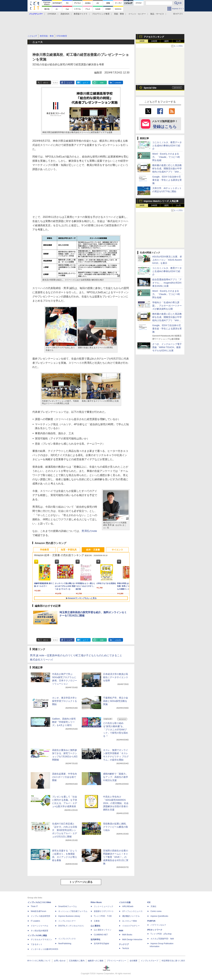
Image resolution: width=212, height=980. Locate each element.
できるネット (37, 944)
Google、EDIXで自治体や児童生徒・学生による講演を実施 (167, 180)
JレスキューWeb (129, 921)
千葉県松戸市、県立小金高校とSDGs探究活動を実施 (116, 701)
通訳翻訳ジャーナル (131, 916)
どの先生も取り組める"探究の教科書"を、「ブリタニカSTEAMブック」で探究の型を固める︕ (116, 730)
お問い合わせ (60, 961)
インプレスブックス (67, 939)
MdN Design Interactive (132, 939)
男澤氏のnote (89, 531)
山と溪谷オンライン (103, 930)
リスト (55, 83)
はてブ (86, 83)
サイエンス (117, 550)
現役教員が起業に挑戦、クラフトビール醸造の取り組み (116, 827)
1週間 (166, 41)
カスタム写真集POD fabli (162, 939)
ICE (149, 902)
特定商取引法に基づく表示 (173, 961)
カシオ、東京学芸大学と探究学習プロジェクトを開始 (65, 701)
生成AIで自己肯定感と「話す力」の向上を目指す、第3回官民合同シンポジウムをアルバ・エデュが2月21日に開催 (65, 830)
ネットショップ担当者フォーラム (73, 911)
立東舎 (97, 921)
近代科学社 (95, 939)
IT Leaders (35, 921)
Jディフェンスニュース (132, 911)
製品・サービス (157, 14)
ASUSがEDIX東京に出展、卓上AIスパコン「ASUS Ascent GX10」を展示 (167, 260)
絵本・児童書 (93, 550)
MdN (121, 931)
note (102, 83)
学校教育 (45, 550)
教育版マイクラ (81, 14)
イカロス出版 (125, 902)
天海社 (153, 906)
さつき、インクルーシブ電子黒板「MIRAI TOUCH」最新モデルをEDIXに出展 (167, 347)
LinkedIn (118, 83)
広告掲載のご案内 (77, 961)
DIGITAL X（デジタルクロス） (72, 926)
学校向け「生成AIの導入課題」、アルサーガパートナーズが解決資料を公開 (167, 306)
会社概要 (134, 961)
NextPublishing (65, 944)
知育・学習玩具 (69, 550)
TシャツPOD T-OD (103, 916)
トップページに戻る (81, 882)
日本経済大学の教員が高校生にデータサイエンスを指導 (116, 677)
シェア (69, 83)
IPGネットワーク (155, 930)
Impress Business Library (69, 916)
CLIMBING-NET (101, 935)
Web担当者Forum (38, 911)
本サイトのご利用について (39, 961)
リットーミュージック (104, 906)
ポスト (46, 83)
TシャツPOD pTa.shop (161, 934)
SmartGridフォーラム (68, 906)
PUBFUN (151, 921)
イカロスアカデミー (131, 926)
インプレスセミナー (67, 921)
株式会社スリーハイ (42, 660)
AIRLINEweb (128, 906)
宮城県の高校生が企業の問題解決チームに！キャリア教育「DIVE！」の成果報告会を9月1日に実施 (116, 857)
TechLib (126, 948)
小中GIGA (52, 14)
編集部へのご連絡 (96, 961)
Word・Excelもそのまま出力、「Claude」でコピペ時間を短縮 (166, 157)
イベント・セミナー (137, 14)
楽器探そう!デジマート (104, 911)
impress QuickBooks (159, 916)
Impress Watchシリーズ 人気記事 (161, 201)
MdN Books (127, 935)
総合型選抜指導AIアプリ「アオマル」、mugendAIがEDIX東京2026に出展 (167, 283)
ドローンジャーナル (39, 926)
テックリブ (124, 944)
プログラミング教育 (101, 14)
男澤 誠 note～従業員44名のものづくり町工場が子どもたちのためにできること (76, 655)
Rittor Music (96, 902)
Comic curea (156, 911)
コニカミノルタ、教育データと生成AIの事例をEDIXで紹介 (167, 146)
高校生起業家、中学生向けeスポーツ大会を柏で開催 (65, 777)
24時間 (154, 41)
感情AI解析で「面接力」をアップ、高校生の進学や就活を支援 (116, 777)
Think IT (34, 906)
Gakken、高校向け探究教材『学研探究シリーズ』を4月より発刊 (64, 722)
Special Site (150, 88)
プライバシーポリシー (117, 961)
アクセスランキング (154, 37)
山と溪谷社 (95, 926)
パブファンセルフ (158, 925)
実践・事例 (119, 14)
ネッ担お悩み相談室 (39, 931)
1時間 (142, 41)
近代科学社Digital (101, 944)
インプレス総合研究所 (40, 916)
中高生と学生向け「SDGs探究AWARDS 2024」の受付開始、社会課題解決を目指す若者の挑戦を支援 (116, 803)
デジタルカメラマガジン (41, 939)
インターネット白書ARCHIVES (44, 949)
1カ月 (178, 41)
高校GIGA (65, 14)
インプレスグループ (150, 961)
